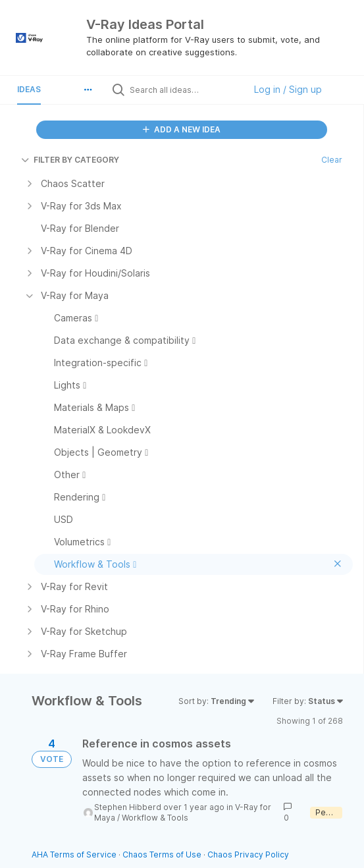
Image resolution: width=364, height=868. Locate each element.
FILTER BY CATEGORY (70, 160)
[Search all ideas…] (184, 90)
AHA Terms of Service (75, 854)
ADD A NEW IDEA (182, 129)
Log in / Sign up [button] (288, 89)
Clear (332, 160)
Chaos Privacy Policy (248, 854)
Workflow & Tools (155, 818)
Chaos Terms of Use (162, 854)
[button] (88, 90)
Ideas (29, 89)
